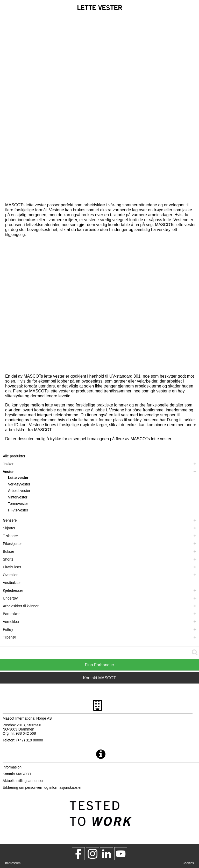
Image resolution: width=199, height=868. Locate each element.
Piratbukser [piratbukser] (12, 567)
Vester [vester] (8, 472)
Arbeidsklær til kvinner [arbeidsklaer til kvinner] (21, 606)
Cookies (188, 863)
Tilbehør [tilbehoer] (9, 637)
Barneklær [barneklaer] (11, 614)
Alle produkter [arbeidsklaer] (14, 456)
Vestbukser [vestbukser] (12, 583)
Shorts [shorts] (8, 559)
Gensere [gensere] (10, 520)
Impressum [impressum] (13, 863)
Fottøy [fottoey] (8, 629)
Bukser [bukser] (9, 551)
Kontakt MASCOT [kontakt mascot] (17, 774)
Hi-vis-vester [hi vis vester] (18, 510)
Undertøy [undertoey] (10, 598)
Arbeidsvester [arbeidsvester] (19, 491)
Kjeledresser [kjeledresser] (13, 590)
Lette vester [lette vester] (18, 478)
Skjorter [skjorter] (9, 528)
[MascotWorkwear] (78, 854)
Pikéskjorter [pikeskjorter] (12, 544)
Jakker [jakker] (8, 464)
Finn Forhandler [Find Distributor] (100, 665)
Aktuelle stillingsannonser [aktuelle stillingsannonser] (23, 781)
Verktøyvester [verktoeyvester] (19, 484)
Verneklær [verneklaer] (11, 622)
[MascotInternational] (121, 854)
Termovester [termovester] (18, 504)
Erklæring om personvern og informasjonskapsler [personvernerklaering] (42, 787)
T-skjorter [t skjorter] (10, 536)
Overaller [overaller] (10, 575)
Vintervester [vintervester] (18, 497)
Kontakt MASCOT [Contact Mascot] (99, 678)
